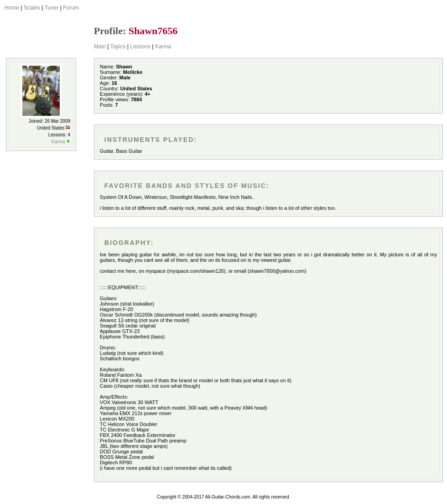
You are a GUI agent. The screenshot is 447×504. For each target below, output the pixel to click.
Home (12, 8)
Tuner (51, 8)
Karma (163, 47)
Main (100, 47)
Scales (32, 8)
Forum (71, 8)
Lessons (140, 47)
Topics (118, 47)
